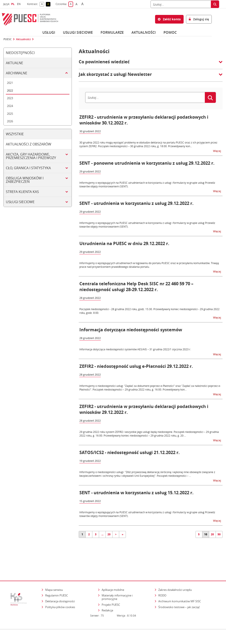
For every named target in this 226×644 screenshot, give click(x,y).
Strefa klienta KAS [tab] (22, 192)
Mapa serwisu (54, 577)
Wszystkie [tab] (15, 134)
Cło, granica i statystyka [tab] (28, 168)
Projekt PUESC (111, 592)
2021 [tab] (10, 83)
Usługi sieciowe (78, 32)
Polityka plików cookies (60, 595)
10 (206, 534)
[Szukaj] (181, 4)
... (102, 534)
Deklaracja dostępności (60, 589)
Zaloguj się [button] (199, 19)
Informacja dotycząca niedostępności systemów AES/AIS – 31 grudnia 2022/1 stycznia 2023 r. (135, 349)
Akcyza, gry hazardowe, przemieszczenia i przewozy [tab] (31, 156)
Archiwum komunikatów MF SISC (180, 589)
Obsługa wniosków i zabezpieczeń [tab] (25, 180)
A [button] (43, 4)
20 (109, 534)
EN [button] (19, 4)
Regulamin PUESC (57, 583)
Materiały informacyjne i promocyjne (117, 585)
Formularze (112, 32)
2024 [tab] (10, 106)
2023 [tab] (10, 98)
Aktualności (144, 32)
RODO (162, 583)
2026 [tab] (10, 121)
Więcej (217, 151)
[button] (151, 64)
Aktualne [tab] (14, 63)
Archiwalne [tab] (17, 73)
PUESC (8, 39)
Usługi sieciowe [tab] (20, 202)
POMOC (170, 32)
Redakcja (107, 598)
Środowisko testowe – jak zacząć (179, 594)
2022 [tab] (10, 91)
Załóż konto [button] (169, 19)
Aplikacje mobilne (113, 577)
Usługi (49, 32)
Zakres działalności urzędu (175, 577)
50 (219, 534)
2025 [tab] (10, 114)
